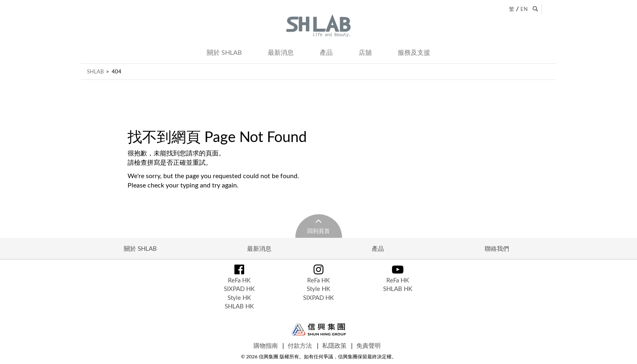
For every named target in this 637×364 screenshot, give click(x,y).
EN (524, 9)
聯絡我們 (497, 248)
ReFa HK (239, 280)
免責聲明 (368, 345)
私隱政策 (334, 345)
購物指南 (266, 345)
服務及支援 (414, 52)
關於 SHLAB (224, 52)
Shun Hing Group (319, 329)
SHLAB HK (239, 306)
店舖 (365, 52)
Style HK (239, 297)
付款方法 (300, 345)
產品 (326, 52)
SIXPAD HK (239, 289)
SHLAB (95, 71)
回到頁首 (318, 231)
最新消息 (281, 52)
